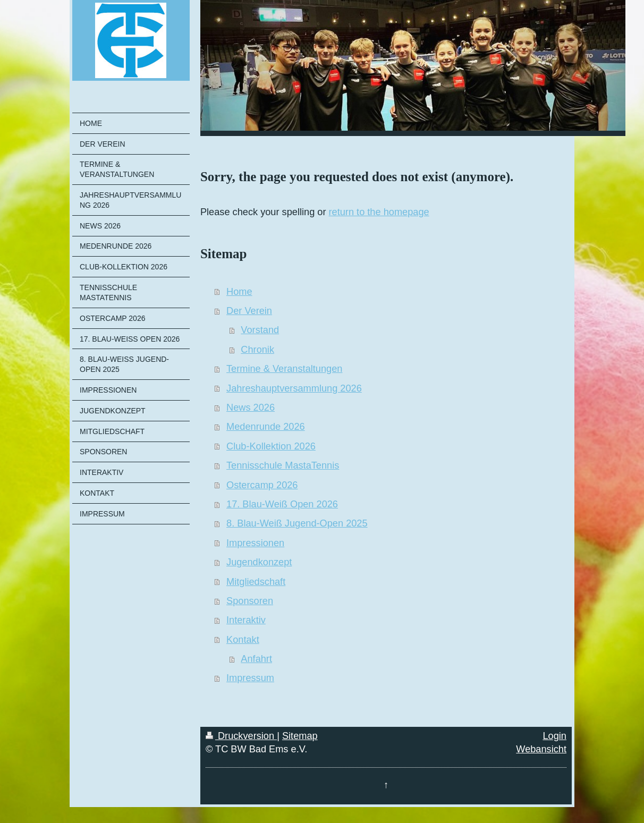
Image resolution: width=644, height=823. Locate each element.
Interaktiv (246, 620)
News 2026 (251, 408)
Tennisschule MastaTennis (283, 465)
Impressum (250, 678)
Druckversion (241, 736)
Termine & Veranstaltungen (284, 369)
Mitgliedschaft (256, 582)
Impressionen (255, 543)
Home (239, 292)
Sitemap (300, 736)
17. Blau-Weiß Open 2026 (282, 504)
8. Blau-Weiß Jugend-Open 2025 (297, 523)
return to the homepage (379, 212)
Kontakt (243, 640)
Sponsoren (250, 601)
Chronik (257, 350)
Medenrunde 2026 (266, 427)
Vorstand (260, 330)
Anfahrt (256, 659)
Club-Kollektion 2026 (271, 446)
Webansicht (541, 749)
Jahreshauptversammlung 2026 (294, 388)
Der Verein (249, 311)
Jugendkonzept (259, 562)
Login (554, 736)
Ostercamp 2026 (262, 485)
